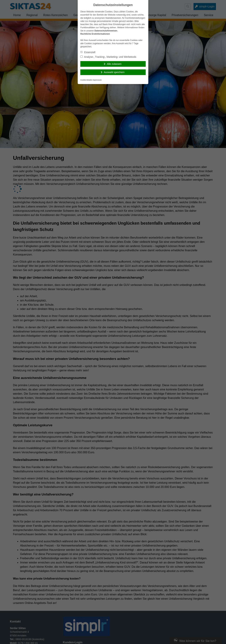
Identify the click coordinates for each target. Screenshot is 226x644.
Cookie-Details (86, 80)
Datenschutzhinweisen (106, 31)
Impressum (97, 80)
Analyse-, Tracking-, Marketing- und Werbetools (108, 57)
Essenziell (88, 52)
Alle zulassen (114, 64)
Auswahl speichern (114, 72)
